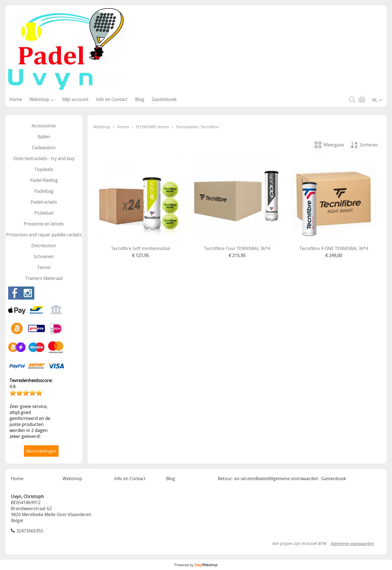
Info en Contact (112, 99)
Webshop (42, 99)
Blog (140, 99)
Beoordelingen (41, 451)
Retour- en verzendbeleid (244, 478)
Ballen (44, 137)
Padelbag (44, 191)
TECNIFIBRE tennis (152, 127)
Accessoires (44, 126)
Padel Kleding (44, 180)
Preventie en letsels (44, 224)
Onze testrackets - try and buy (44, 158)
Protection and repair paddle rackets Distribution (44, 240)
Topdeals (44, 169)
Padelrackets (44, 202)
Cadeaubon (44, 148)
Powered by (196, 565)
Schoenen (44, 257)
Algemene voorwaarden (294, 478)
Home (16, 99)
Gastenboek (164, 99)
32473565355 (30, 531)
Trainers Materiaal (44, 278)
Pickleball (44, 213)
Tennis (44, 267)
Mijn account (75, 99)
